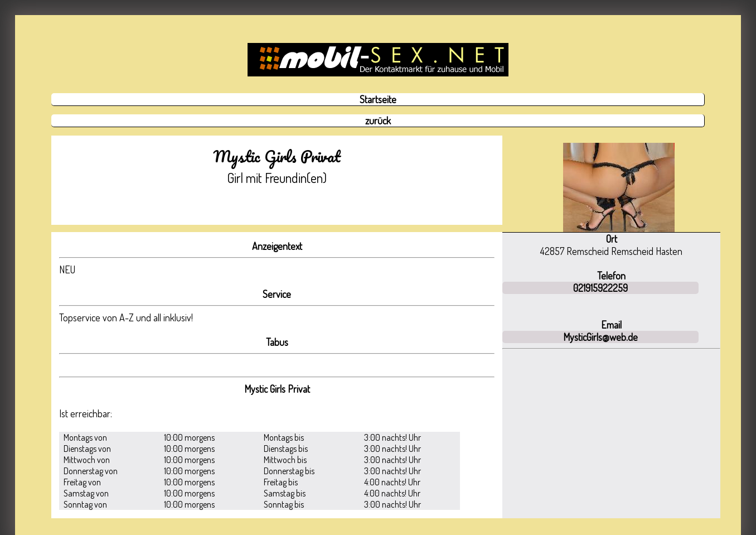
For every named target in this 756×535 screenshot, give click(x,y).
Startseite (378, 99)
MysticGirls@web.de (600, 337)
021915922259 (600, 288)
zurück (378, 121)
